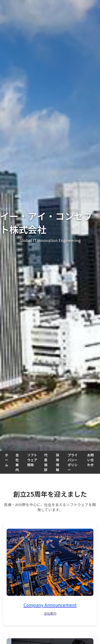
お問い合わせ (91, 460)
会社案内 (17, 462)
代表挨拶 (46, 462)
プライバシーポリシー (73, 462)
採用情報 (58, 462)
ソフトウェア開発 (32, 460)
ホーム (7, 460)
